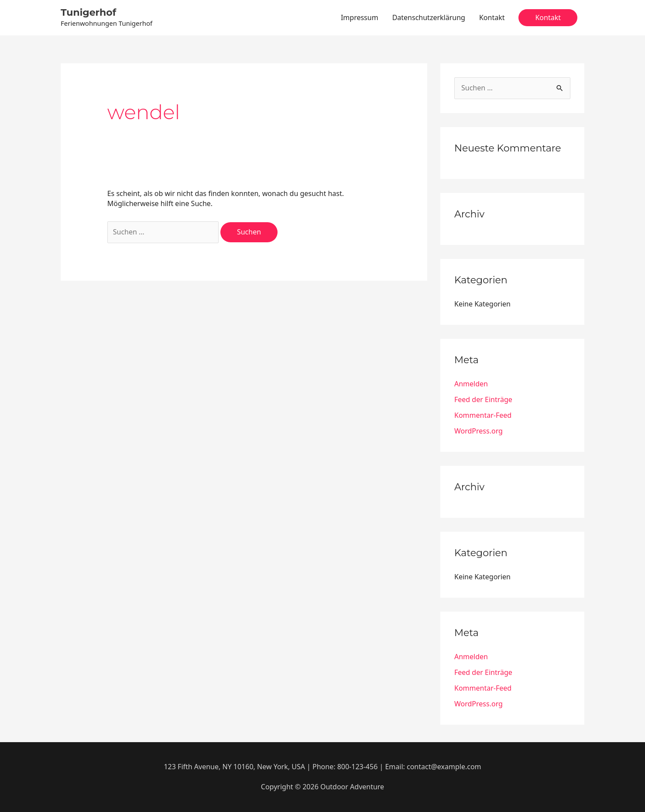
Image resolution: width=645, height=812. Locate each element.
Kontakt (492, 17)
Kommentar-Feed (483, 415)
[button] (548, 18)
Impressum (360, 17)
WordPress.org (479, 431)
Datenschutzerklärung (429, 17)
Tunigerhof (88, 12)
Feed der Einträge (483, 399)
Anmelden (471, 384)
